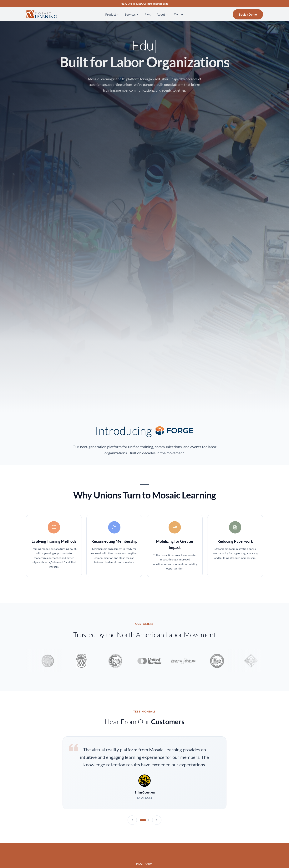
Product (111, 14)
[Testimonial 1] (143, 820)
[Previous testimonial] (132, 820)
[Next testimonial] (157, 820)
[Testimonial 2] (148, 820)
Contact (179, 14)
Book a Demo (248, 14)
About (161, 14)
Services (130, 14)
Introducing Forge (157, 4)
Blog (147, 14)
